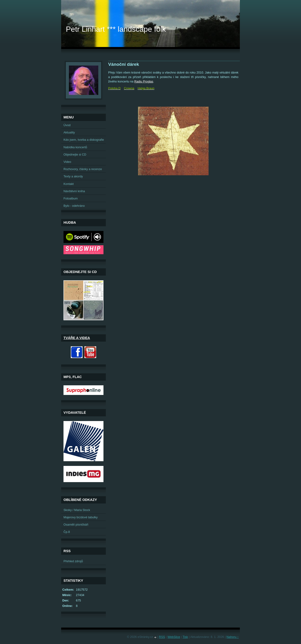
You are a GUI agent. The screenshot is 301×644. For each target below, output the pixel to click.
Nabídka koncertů (75, 147)
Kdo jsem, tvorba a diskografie (84, 140)
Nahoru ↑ (233, 637)
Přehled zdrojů (73, 561)
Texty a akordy (73, 176)
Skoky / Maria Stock (77, 510)
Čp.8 (67, 532)
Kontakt (69, 184)
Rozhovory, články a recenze (83, 169)
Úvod (67, 125)
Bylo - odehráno (74, 206)
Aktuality (69, 132)
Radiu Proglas (144, 81)
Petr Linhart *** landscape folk (116, 29)
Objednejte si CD (75, 154)
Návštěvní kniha (74, 191)
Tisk (185, 637)
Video (67, 162)
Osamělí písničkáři (76, 525)
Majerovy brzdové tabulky (81, 517)
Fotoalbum (71, 198)
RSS (162, 637)
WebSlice (174, 637)
